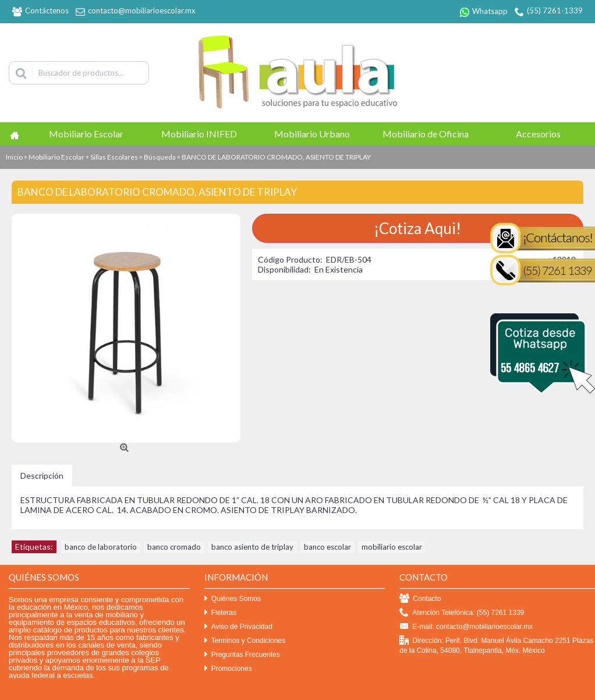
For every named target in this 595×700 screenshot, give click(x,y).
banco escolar (327, 547)
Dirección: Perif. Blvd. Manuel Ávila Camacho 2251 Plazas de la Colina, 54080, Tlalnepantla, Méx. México (496, 645)
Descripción (42, 475)
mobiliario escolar (392, 547)
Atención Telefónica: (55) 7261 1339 (462, 613)
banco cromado (174, 547)
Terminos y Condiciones (245, 641)
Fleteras (220, 613)
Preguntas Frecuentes (242, 655)
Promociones (228, 669)
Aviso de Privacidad (238, 627)
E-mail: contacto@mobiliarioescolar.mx (466, 627)
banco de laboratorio (101, 547)
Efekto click (19, 695)
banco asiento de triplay (252, 547)
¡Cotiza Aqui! (417, 228)
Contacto (420, 599)
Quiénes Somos (233, 599)
